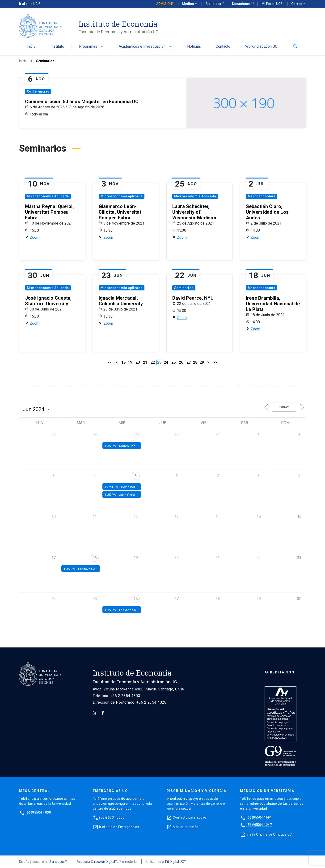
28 (195, 362)
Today (284, 407)
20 (138, 362)
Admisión (164, 4)
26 (181, 362)
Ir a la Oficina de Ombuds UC (269, 834)
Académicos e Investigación (145, 47)
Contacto (223, 47)
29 (202, 362)
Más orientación (186, 827)
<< (110, 362)
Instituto (57, 47)
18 (123, 362)
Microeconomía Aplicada (48, 196)
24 (166, 362)
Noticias (194, 47)
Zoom (35, 237)
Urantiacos (57, 862)
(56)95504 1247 (259, 825)
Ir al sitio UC (28, 4)
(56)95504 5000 (112, 817)
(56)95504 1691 (259, 817)
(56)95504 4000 (38, 812)
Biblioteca (214, 4)
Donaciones (242, 4)
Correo (299, 4)
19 (130, 362)
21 (145, 362)
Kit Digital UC (175, 862)
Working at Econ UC (261, 47)
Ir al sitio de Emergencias (119, 827)
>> (215, 362)
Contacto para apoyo (190, 817)
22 (153, 362)
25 (173, 362)
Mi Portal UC (271, 4)
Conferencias (38, 91)
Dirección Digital (103, 862)
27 (189, 362)
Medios (190, 4)
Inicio (31, 47)
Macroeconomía (262, 196)
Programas (91, 47)
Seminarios (184, 288)
